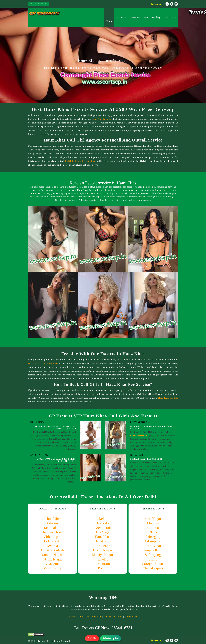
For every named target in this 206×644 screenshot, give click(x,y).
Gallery (156, 17)
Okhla (153, 532)
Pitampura (153, 541)
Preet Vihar (153, 546)
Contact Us (170, 17)
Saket (153, 559)
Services (135, 17)
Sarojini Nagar (153, 564)
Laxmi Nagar (103, 550)
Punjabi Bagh (153, 550)
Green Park (103, 528)
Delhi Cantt (52, 541)
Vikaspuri (52, 564)
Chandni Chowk (52, 532)
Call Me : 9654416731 (39, 4)
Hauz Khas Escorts (101, 119)
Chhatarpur (52, 537)
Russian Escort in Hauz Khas (43, 363)
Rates (108, 617)
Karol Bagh (103, 546)
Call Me (92, 638)
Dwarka (52, 546)
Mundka (153, 523)
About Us (121, 17)
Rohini (103, 568)
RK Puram (103, 564)
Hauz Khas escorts (139, 436)
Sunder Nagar (52, 555)
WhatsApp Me (111, 638)
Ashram (52, 523)
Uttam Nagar (52, 559)
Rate (146, 17)
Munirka (153, 528)
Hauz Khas (103, 537)
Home (109, 21)
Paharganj (153, 537)
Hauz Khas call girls (168, 398)
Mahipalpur (52, 528)
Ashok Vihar (52, 519)
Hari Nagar (103, 532)
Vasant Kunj (52, 568)
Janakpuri (103, 541)
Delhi (103, 519)
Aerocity (103, 523)
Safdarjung (153, 555)
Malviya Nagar (103, 555)
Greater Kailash (52, 550)
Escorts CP (43, 641)
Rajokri (103, 559)
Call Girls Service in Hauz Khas (80, 161)
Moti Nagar (153, 519)
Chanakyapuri (153, 568)
